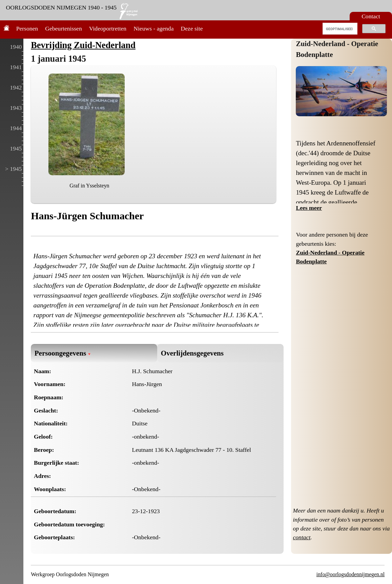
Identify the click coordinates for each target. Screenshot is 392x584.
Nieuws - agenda (153, 28)
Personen (27, 28)
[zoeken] (339, 29)
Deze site (192, 28)
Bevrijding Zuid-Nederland (83, 45)
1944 (16, 128)
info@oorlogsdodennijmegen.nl (350, 574)
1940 (16, 47)
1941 (16, 67)
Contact (371, 16)
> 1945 (14, 169)
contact (302, 537)
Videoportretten (108, 28)
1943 (16, 108)
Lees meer (309, 208)
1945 (16, 148)
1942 (16, 87)
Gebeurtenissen (63, 28)
